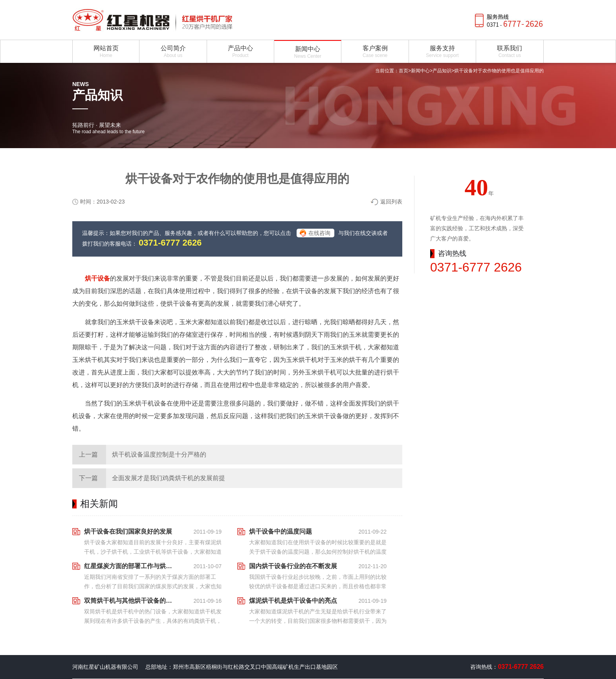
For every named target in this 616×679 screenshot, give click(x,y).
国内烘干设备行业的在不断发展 (293, 566)
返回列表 (391, 202)
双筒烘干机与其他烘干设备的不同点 (130, 601)
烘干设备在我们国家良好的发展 (128, 531)
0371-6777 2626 (170, 243)
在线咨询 (319, 233)
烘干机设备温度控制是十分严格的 (159, 454)
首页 (403, 71)
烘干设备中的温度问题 (280, 531)
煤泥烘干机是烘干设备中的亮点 (293, 601)
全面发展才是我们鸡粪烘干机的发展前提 (169, 478)
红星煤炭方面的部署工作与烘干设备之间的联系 (130, 566)
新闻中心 (420, 71)
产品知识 (442, 71)
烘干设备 (97, 278)
